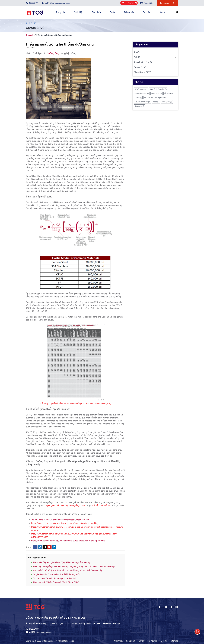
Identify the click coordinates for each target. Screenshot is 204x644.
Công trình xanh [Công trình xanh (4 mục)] (142, 93)
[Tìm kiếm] (177, 12)
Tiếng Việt (149, 3)
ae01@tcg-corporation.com (41, 632)
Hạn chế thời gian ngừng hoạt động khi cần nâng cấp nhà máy (62, 562)
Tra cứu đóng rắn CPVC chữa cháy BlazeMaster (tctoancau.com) (61, 520)
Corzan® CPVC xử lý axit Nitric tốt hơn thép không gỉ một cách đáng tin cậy (68, 570)
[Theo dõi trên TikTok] (171, 607)
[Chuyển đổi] (176, 57)
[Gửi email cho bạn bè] (45, 547)
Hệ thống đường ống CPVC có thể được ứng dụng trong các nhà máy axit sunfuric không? (74, 566)
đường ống (53, 53)
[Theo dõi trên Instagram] (165, 607)
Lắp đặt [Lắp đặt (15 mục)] (169, 93)
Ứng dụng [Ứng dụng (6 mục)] (140, 106)
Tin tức (137, 52)
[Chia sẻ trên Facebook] (35, 547)
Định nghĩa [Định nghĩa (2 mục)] (167, 102)
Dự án (113, 12)
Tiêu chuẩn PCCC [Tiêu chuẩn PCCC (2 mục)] (142, 102)
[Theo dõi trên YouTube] (177, 607)
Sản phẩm (97, 12)
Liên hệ (162, 12)
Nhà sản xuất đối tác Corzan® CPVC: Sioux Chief (56, 582)
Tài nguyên (129, 12)
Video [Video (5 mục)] (156, 102)
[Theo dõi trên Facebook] (160, 607)
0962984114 (34, 629)
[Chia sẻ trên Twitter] (40, 547)
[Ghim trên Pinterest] (49, 547)
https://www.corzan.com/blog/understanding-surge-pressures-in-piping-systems (68, 541)
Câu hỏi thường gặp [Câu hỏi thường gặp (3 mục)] (158, 89)
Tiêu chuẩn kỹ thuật (143, 62)
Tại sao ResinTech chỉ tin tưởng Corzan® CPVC (55, 578)
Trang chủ (61, 12)
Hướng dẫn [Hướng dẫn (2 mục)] (156, 93)
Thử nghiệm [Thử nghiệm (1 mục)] (161, 98)
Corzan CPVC (140, 67)
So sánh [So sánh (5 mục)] (148, 98)
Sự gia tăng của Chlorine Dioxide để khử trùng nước (57, 574)
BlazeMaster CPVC (143, 72)
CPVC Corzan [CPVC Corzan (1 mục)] (141, 89)
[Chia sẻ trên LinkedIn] (54, 547)
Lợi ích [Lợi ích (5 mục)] (138, 98)
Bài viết (146, 12)
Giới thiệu (79, 12)
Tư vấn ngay (165, 3)
